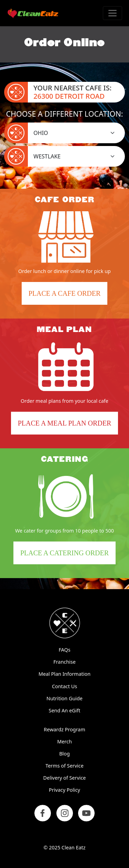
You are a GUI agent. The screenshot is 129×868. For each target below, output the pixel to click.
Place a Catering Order (68, 555)
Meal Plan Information (64, 674)
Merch (64, 742)
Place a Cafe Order (68, 296)
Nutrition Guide (64, 698)
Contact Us (64, 686)
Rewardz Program (64, 729)
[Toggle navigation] (112, 13)
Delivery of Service (65, 778)
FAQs (64, 650)
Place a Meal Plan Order (65, 423)
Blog (64, 754)
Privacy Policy (64, 790)
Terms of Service (64, 766)
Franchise (64, 662)
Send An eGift (65, 710)
